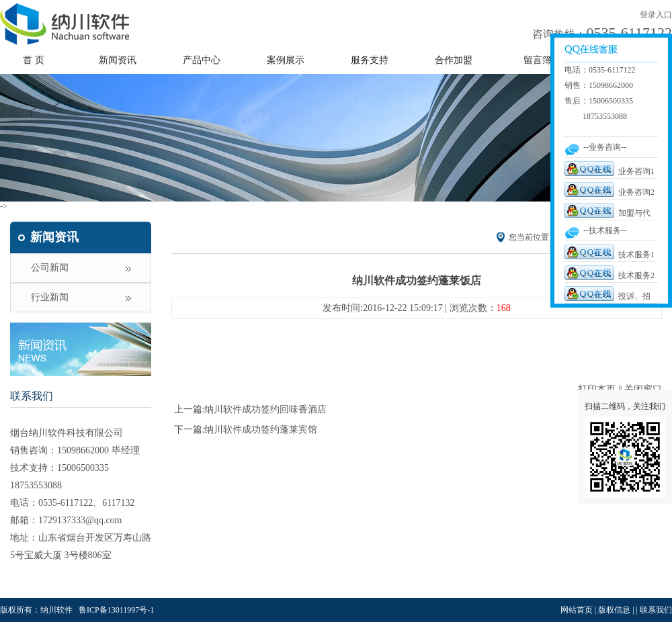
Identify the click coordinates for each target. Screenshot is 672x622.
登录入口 (656, 15)
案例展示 (286, 60)
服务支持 (370, 60)
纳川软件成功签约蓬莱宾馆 (261, 430)
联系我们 (32, 396)
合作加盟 (454, 60)
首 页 (34, 60)
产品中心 (202, 60)
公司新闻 (50, 268)
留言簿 (538, 60)
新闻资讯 (118, 60)
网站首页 (577, 610)
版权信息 (614, 610)
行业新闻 (50, 297)
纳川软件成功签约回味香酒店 (265, 409)
